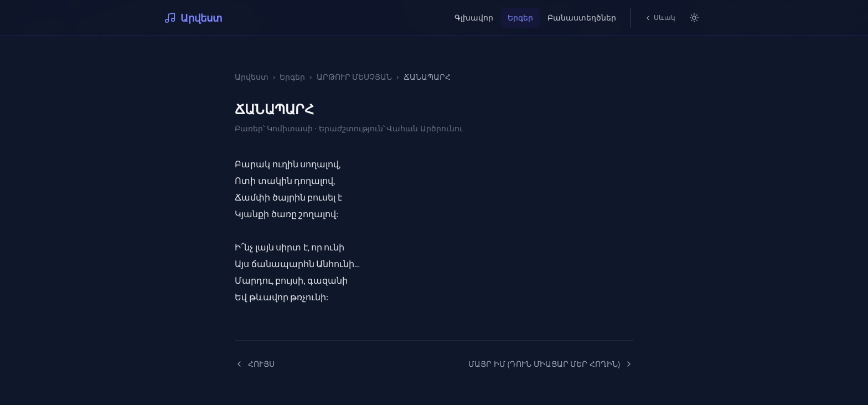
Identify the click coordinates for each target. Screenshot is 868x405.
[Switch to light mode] (694, 18)
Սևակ (660, 17)
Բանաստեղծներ (582, 17)
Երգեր (520, 17)
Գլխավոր (474, 17)
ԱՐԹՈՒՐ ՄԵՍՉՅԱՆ (355, 77)
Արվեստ (193, 18)
